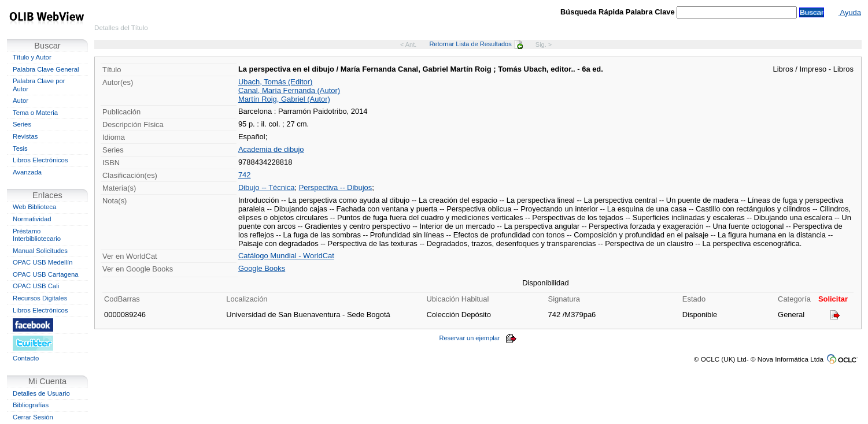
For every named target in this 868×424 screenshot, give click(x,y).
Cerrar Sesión (33, 417)
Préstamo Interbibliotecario (37, 235)
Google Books (262, 268)
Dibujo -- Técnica (267, 187)
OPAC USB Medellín (43, 262)
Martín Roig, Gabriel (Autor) (284, 99)
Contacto (26, 358)
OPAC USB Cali (36, 286)
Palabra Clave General (46, 69)
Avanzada (27, 172)
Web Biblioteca (34, 207)
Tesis (20, 148)
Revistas (25, 136)
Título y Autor (32, 57)
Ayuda (850, 12)
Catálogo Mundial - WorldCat (286, 256)
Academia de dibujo (271, 149)
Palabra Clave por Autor (39, 85)
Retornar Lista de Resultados (476, 44)
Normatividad (32, 219)
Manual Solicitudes (40, 251)
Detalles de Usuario (41, 393)
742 (245, 175)
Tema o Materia (35, 113)
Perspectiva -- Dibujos (336, 187)
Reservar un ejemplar (478, 338)
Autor (21, 101)
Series (22, 124)
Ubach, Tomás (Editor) (275, 82)
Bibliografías (31, 405)
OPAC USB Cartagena (46, 274)
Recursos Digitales (40, 298)
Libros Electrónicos (40, 160)
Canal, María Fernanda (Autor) (289, 90)
